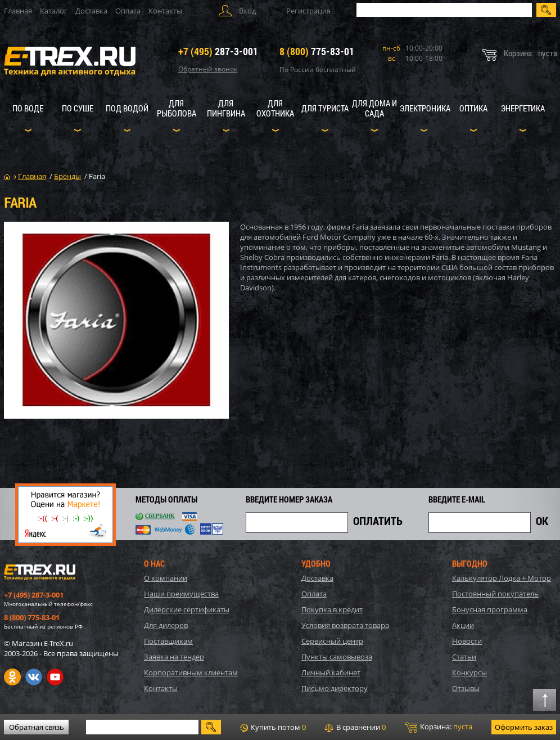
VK (34, 677)
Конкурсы (469, 672)
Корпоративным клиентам (191, 672)
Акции (463, 625)
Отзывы (466, 688)
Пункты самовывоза (337, 657)
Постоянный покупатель (495, 594)
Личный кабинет (331, 672)
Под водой (127, 108)
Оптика (473, 108)
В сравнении (355, 727)
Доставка (91, 11)
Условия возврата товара (345, 625)
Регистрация (308, 11)
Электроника (425, 108)
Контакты (165, 11)
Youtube (55, 677)
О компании (166, 578)
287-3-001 (218, 51)
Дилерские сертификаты (187, 609)
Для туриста (325, 108)
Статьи (464, 657)
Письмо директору (335, 688)
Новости (467, 641)
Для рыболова (177, 108)
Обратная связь (37, 727)
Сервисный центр (332, 641)
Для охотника (275, 108)
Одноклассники (12, 677)
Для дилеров (166, 625)
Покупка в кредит (332, 609)
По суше (78, 108)
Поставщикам (168, 641)
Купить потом (273, 727)
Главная (18, 11)
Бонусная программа (490, 609)
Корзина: (439, 727)
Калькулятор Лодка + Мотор (502, 578)
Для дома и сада (374, 108)
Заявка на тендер (174, 657)
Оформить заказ (524, 727)
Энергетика (523, 108)
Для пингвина (226, 108)
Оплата (128, 11)
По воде (28, 108)
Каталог (54, 11)
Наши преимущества (181, 594)
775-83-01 (317, 51)
